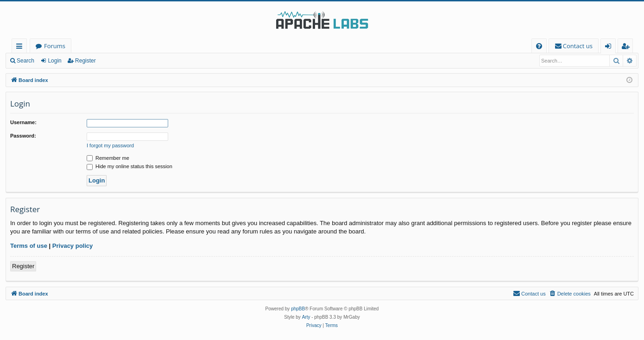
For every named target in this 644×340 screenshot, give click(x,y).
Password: (23, 136)
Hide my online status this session (129, 166)
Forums (55, 46)
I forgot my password (110, 145)
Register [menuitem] (627, 47)
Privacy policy (73, 246)
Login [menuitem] (610, 47)
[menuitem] (539, 46)
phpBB (298, 309)
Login (54, 61)
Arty (306, 317)
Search (25, 61)
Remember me (108, 158)
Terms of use (29, 246)
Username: (23, 122)
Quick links (21, 47)
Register (85, 61)
